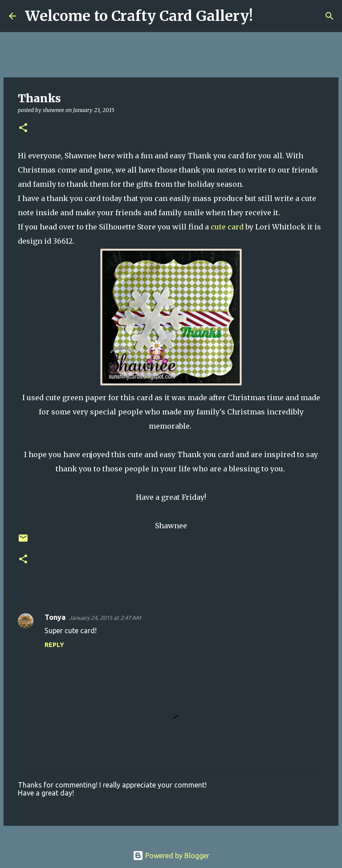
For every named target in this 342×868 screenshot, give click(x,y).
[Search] (265, 16)
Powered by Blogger (171, 856)
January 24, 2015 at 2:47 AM (105, 618)
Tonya (55, 617)
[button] (23, 128)
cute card (227, 227)
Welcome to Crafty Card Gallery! (139, 16)
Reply (54, 645)
